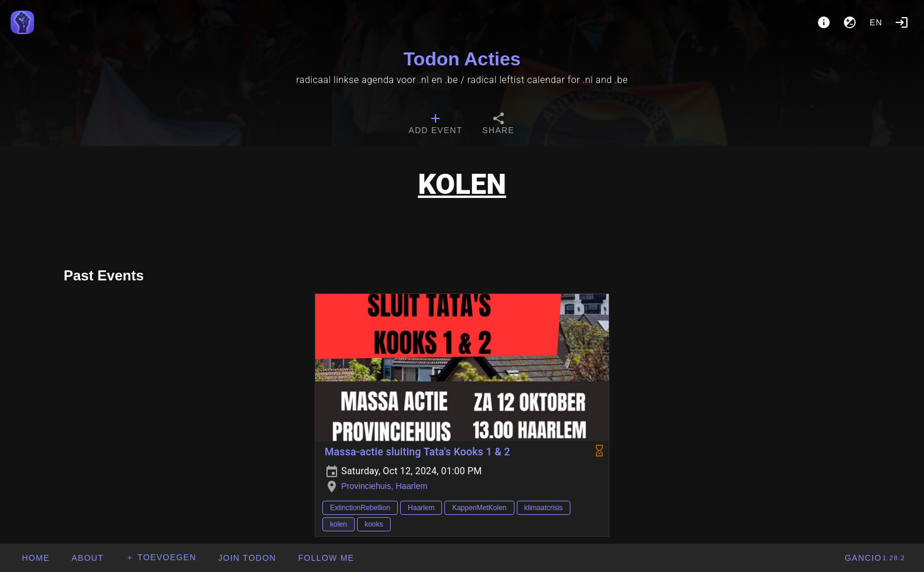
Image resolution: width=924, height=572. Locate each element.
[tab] (435, 125)
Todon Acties (462, 59)
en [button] (876, 22)
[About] (824, 22)
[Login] (902, 22)
